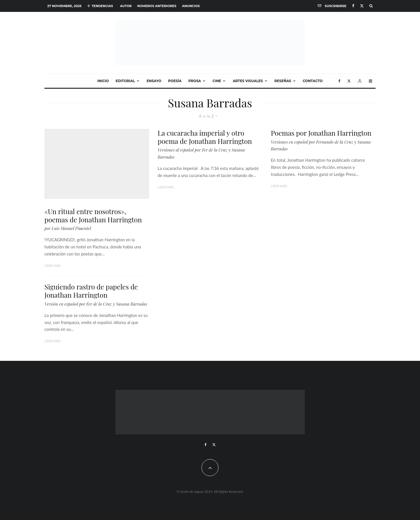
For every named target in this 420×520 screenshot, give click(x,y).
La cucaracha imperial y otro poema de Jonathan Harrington (205, 137)
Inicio (103, 81)
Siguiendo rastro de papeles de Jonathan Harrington (91, 291)
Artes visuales (248, 81)
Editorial (125, 81)
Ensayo (154, 81)
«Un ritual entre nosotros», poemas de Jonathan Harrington (93, 216)
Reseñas (283, 81)
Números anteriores (157, 6)
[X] (362, 6)
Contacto (313, 81)
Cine (217, 81)
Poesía (175, 81)
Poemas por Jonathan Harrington (321, 133)
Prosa (195, 81)
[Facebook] (353, 6)
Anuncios (191, 6)
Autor (126, 6)
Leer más (52, 266)
